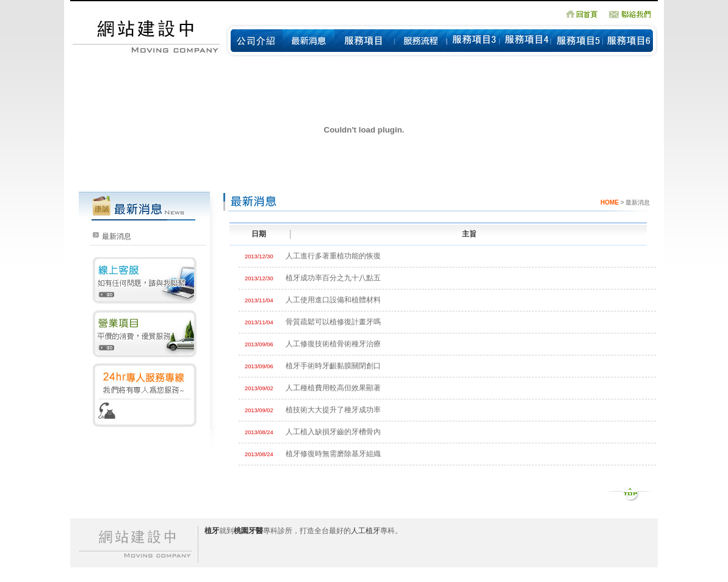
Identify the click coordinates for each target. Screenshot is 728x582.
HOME (610, 202)
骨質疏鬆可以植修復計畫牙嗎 (333, 322)
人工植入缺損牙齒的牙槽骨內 (333, 432)
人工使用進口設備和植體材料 (333, 300)
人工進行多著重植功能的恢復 (333, 256)
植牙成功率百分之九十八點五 (333, 278)
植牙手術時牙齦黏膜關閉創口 (333, 366)
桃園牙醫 (248, 531)
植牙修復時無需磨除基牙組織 (333, 454)
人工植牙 (366, 531)
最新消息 (117, 236)
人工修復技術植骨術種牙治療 (333, 344)
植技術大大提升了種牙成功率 (333, 410)
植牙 (212, 531)
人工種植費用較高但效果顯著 (333, 388)
